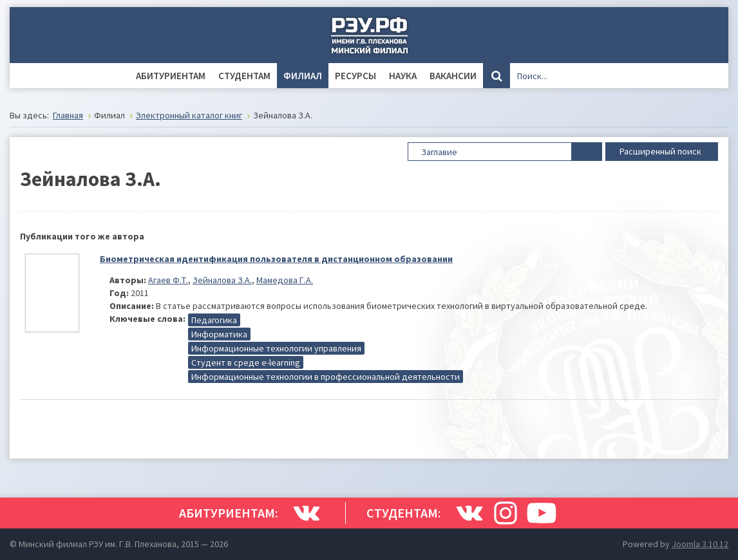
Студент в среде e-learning (246, 362)
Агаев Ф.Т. (168, 280)
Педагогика (214, 320)
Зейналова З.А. (222, 280)
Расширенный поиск (662, 151)
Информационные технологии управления (276, 348)
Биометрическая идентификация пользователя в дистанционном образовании (276, 259)
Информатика (219, 334)
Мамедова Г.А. (285, 280)
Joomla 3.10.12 (700, 544)
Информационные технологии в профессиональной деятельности (326, 377)
